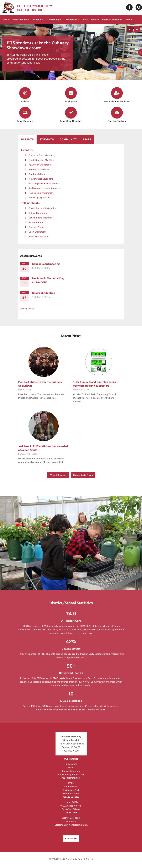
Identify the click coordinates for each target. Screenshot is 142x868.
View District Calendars (41, 179)
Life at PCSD (71, 802)
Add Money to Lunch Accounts (44, 188)
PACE (71, 783)
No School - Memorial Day (48, 278)
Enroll (71, 767)
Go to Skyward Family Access (44, 183)
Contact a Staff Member (41, 155)
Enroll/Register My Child (41, 160)
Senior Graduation (44, 293)
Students (47, 139)
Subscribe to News (83, 475)
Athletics (71, 821)
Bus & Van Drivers (71, 809)
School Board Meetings (41, 218)
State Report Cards (38, 236)
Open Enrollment (37, 232)
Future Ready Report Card (71, 774)
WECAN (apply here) (71, 806)
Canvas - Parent (36, 227)
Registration (71, 764)
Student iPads (36, 222)
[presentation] (2, 52)
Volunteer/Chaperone (40, 165)
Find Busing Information (41, 193)
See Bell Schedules (39, 169)
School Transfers (71, 771)
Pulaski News (71, 786)
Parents (27, 139)
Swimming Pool (71, 790)
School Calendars (38, 213)
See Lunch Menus (38, 174)
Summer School (71, 794)
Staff (87, 139)
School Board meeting (46, 264)
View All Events (27, 309)
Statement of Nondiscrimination (71, 825)
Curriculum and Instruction (42, 208)
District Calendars (71, 818)
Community (68, 139)
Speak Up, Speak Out (40, 198)
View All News (58, 475)
